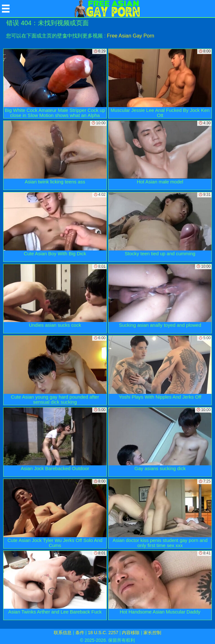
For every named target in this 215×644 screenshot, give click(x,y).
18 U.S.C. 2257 (103, 633)
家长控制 (152, 633)
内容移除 (131, 633)
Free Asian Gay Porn (131, 36)
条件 (80, 633)
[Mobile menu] (6, 9)
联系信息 (63, 633)
